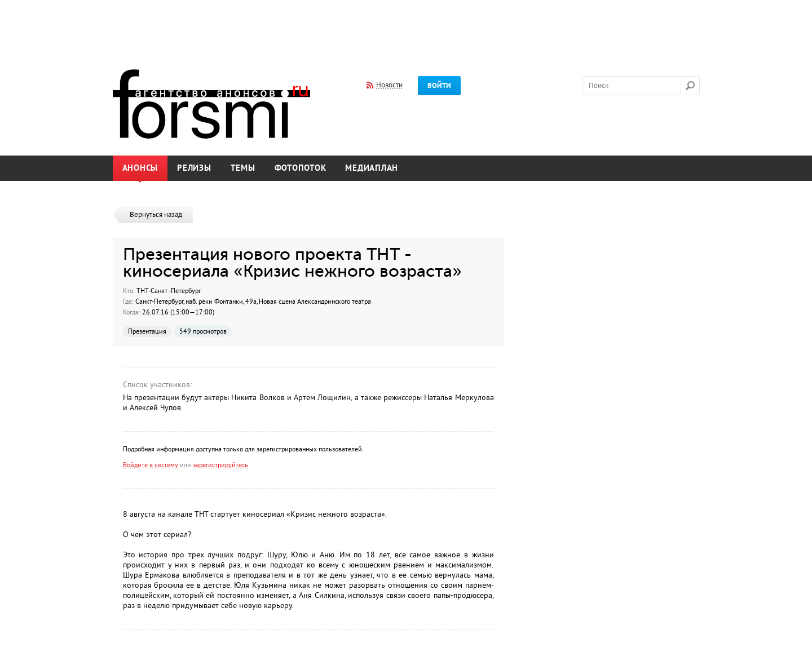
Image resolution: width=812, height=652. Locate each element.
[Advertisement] (406, 27)
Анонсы (140, 168)
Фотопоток (301, 168)
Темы (243, 168)
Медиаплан (372, 168)
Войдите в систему (151, 465)
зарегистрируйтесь (220, 465)
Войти (439, 86)
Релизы (194, 168)
